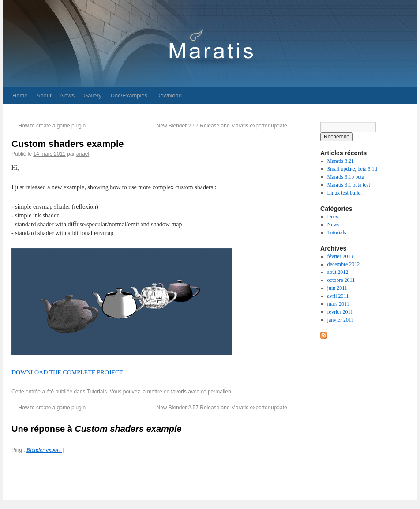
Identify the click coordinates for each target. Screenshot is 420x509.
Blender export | (45, 450)
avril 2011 (338, 296)
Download (169, 95)
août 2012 (338, 272)
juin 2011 (337, 288)
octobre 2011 (341, 280)
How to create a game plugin (49, 126)
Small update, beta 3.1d (352, 169)
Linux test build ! (346, 193)
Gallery (92, 95)
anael (83, 154)
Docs (333, 217)
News (68, 95)
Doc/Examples (129, 95)
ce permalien (216, 392)
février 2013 (340, 256)
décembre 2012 (344, 264)
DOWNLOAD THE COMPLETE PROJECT (67, 372)
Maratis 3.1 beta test (349, 185)
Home (20, 95)
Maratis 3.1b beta (346, 177)
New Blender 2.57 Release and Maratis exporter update (225, 126)
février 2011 (340, 312)
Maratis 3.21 (341, 161)
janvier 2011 (341, 320)
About (44, 95)
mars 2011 (338, 304)
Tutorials (97, 392)
